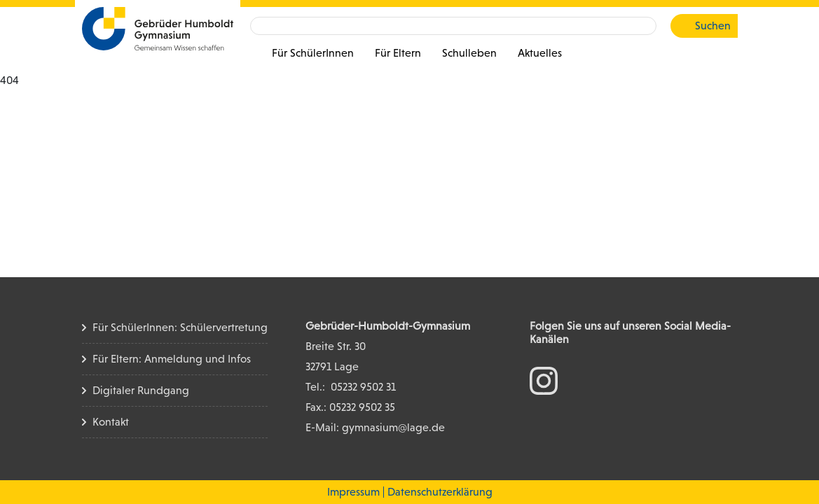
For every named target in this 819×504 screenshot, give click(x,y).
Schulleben (469, 53)
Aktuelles (540, 53)
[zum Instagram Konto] (544, 380)
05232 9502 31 (363, 387)
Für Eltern (398, 53)
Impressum (353, 492)
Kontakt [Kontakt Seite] (111, 422)
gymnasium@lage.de (393, 427)
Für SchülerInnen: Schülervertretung (180, 327)
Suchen (713, 26)
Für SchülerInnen (313, 53)
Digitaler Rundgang (141, 390)
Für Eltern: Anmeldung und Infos (172, 359)
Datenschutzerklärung (440, 492)
